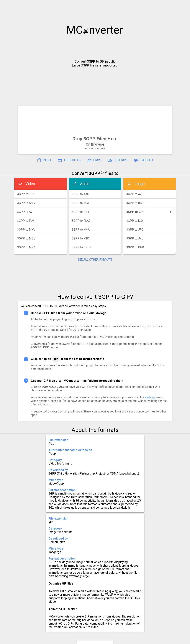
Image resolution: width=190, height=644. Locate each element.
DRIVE (94, 160)
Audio (85, 184)
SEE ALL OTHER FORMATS (95, 260)
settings (150, 397)
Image (140, 184)
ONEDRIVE (117, 160)
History (31, 640)
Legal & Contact (153, 640)
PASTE (44, 160)
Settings (48, 640)
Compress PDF (87, 640)
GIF (56, 359)
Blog (106, 640)
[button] (184, 5)
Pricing (65, 640)
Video (30, 184)
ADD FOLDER (69, 160)
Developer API (125, 640)
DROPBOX (143, 160)
